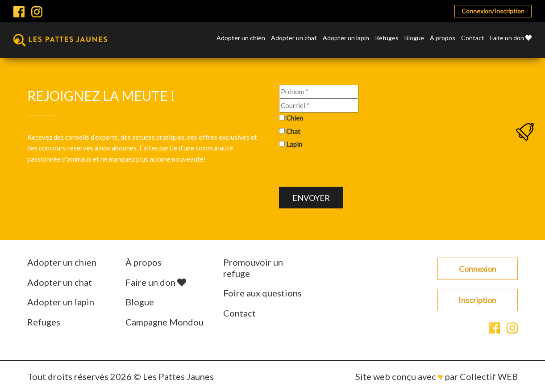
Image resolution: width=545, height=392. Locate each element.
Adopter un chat (294, 38)
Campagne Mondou (164, 322)
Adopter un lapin (346, 38)
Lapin (294, 144)
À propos (443, 38)
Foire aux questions (262, 293)
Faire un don (511, 38)
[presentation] (347, 170)
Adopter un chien (241, 38)
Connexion (478, 269)
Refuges (387, 38)
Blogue (414, 38)
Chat (293, 131)
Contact (473, 38)
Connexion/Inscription (493, 11)
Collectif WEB (489, 376)
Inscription (477, 300)
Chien (295, 118)
